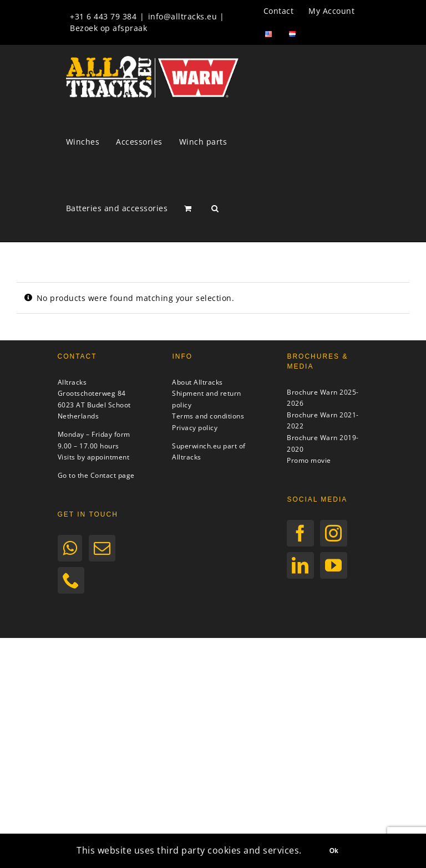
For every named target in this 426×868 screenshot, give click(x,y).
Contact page (113, 475)
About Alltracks (197, 382)
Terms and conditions (208, 416)
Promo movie (309, 460)
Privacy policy (195, 428)
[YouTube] (334, 565)
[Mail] (102, 548)
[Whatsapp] (70, 548)
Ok (334, 851)
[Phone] (71, 580)
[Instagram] (334, 533)
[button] (215, 208)
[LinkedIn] (300, 565)
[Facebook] (300, 533)
